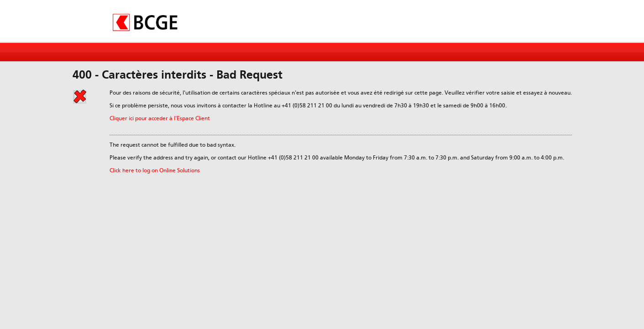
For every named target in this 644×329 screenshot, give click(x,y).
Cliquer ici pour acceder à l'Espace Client (160, 118)
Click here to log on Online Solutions (155, 170)
